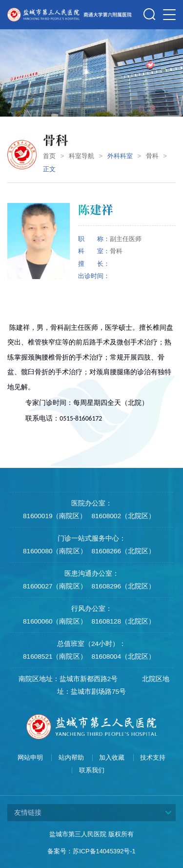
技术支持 (153, 758)
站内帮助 (71, 758)
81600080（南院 (48, 551)
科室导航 (81, 156)
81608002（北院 (117, 516)
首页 (49, 156)
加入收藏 (112, 758)
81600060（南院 (48, 621)
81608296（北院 (117, 586)
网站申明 (30, 758)
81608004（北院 (117, 656)
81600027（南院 (48, 586)
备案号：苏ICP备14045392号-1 (91, 851)
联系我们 (92, 770)
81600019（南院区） (55, 516)
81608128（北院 (117, 621)
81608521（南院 (48, 656)
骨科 (152, 156)
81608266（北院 (117, 551)
